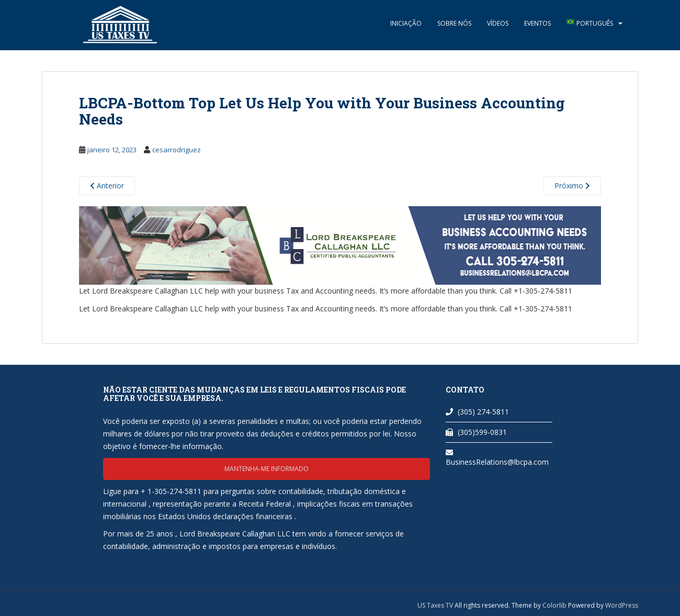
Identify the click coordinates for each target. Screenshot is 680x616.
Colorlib (554, 605)
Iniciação (406, 23)
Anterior (107, 186)
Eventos (537, 23)
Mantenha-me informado (267, 469)
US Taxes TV (436, 605)
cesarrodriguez (177, 150)
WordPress (622, 605)
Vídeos (498, 23)
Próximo (572, 186)
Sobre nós (454, 23)
